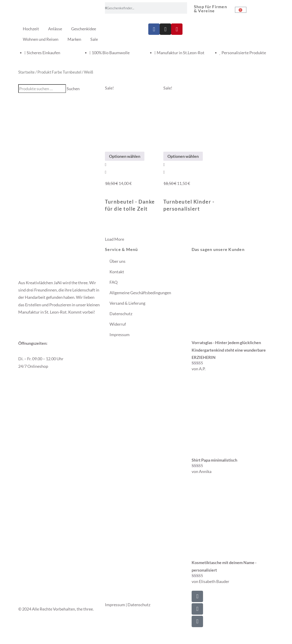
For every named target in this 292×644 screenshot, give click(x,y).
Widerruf (118, 324)
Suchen (73, 89)
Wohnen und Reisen (41, 39)
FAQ (113, 282)
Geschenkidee (84, 29)
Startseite (26, 72)
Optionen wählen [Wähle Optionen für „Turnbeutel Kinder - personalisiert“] (183, 156)
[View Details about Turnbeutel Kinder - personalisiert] (164, 172)
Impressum (120, 335)
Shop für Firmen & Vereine (210, 9)
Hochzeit (31, 29)
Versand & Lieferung (127, 303)
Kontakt (117, 272)
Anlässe (55, 29)
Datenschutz (121, 314)
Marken (74, 39)
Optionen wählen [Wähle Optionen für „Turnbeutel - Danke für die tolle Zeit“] (125, 156)
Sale (94, 39)
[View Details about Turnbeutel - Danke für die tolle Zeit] (106, 172)
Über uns (117, 261)
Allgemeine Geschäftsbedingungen (140, 293)
